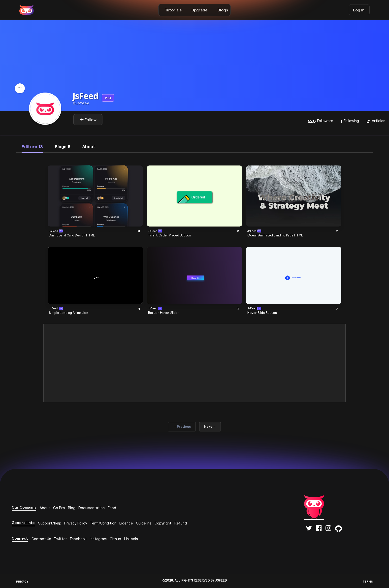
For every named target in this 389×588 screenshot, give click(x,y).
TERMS (368, 581)
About (45, 508)
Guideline (144, 523)
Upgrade (200, 10)
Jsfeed (81, 103)
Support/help (50, 523)
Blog (72, 508)
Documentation (92, 508)
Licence (126, 523)
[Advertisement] (194, 363)
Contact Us (41, 539)
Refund (181, 523)
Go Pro (59, 508)
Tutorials (173, 10)
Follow (88, 120)
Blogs (223, 10)
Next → (210, 427)
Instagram (98, 539)
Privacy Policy (76, 523)
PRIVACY (22, 581)
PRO (108, 98)
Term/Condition (103, 523)
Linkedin (131, 539)
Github (115, 539)
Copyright (163, 523)
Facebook (78, 539)
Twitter (61, 539)
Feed (112, 508)
